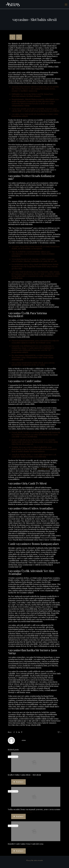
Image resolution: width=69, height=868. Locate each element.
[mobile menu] (66, 4)
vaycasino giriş (43, 469)
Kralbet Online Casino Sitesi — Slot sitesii (24, 775)
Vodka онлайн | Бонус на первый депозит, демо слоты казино (34, 809)
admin (24, 740)
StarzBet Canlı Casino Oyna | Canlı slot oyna (26, 844)
